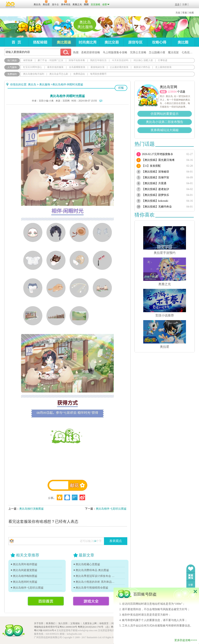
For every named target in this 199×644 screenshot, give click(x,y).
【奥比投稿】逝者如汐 (155, 189)
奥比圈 (183, 42)
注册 (185, 4)
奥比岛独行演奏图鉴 (31, 509)
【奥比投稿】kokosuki (155, 201)
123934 (172, 92)
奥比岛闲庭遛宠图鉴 (25, 570)
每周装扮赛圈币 (98, 74)
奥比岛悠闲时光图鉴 (25, 582)
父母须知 (75, 623)
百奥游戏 (10, 4)
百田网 (25, 4)
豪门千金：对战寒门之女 (51, 60)
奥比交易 (111, 42)
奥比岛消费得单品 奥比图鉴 (92, 570)
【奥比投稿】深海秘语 (155, 172)
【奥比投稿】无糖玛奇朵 (157, 207)
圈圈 (163, 92)
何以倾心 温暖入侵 (143, 60)
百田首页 (46, 601)
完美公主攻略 (138, 52)
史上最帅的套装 (163, 67)
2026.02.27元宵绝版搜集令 (158, 154)
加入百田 (63, 623)
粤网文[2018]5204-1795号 (91, 627)
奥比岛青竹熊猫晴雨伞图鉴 (92, 588)
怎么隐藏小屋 (157, 52)
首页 (16, 42)
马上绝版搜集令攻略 (115, 52)
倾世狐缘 (28, 60)
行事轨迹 (163, 60)
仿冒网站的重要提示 (165, 114)
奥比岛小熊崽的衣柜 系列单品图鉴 (96, 582)
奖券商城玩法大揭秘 (165, 130)
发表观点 (116, 541)
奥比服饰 (45, 84)
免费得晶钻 (79, 74)
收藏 (191, 13)
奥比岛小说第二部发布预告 (165, 122)
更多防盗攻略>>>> (186, 640)
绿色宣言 (104, 623)
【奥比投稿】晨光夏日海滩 (158, 160)
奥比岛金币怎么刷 (59, 74)
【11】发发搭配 (151, 166)
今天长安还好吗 (120, 60)
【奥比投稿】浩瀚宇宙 (155, 177)
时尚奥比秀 (88, 42)
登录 (177, 4)
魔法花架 (173, 52)
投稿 (121, 88)
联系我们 (51, 623)
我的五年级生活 (98, 60)
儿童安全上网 (90, 623)
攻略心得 (159, 42)
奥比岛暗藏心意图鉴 (88, 564)
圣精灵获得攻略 (91, 52)
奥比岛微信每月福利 (34, 74)
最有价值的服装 (55, 67)
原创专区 (135, 42)
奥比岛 (28, 27)
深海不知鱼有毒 (77, 60)
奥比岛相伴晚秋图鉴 (25, 576)
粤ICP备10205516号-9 (45, 630)
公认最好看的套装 (119, 67)
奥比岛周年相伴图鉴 (25, 564)
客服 (185, 13)
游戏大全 (91, 601)
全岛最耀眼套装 (77, 67)
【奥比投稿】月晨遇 (154, 183)
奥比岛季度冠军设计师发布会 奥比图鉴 (96, 576)
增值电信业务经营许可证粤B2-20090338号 (56, 627)
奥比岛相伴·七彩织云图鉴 (111, 509)
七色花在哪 (188, 52)
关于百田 (39, 623)
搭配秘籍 (40, 42)
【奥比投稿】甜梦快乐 (155, 195)
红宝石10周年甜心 (33, 67)
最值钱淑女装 (98, 67)
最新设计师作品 (142, 67)
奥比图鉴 (64, 42)
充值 (178, 13)
